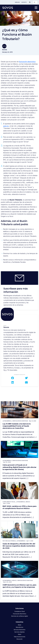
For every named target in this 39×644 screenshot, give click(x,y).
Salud (20, 634)
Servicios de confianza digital (19, 616)
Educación (19, 639)
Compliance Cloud (20, 611)
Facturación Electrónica (20, 614)
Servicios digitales (19, 632)
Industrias (19, 622)
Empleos (17, 2)
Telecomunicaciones (19, 637)
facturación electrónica (27, 62)
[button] (13, 378)
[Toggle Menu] (30, 2)
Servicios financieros (19, 630)
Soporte (24, 2)
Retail (19, 625)
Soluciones (20, 608)
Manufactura (19, 627)
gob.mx (6, 126)
